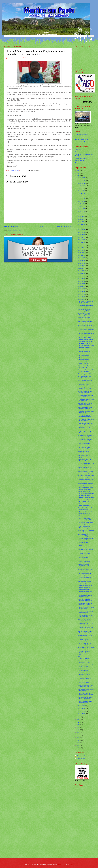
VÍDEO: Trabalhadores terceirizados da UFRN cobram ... (84, 566)
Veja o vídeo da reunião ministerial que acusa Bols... (85, 452)
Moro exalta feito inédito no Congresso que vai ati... (85, 318)
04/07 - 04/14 (82, 276)
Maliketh (59, 864)
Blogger (71, 864)
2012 (78, 745)
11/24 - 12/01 (82, 191)
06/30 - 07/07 (82, 245)
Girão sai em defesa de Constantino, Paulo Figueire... (86, 549)
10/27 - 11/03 (82, 201)
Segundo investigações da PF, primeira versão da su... (85, 586)
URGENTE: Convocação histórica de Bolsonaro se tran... (85, 653)
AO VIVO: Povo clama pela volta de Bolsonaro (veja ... (85, 674)
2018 (78, 730)
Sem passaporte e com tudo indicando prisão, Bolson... (85, 314)
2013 (78, 743)
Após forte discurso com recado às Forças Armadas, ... (86, 396)
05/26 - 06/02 (82, 258)
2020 (78, 725)
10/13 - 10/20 (82, 206)
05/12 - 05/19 (82, 263)
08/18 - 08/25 (82, 227)
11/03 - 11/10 (82, 199)
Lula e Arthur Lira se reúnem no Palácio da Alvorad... (86, 359)
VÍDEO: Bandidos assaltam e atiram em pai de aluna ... (85, 574)
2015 (78, 738)
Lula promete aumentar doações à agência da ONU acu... (86, 302)
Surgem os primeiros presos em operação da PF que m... (86, 535)
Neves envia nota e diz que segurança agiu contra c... (85, 582)
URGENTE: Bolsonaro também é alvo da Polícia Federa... (86, 539)
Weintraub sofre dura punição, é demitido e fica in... (86, 596)
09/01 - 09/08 (82, 222)
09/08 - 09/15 (82, 219)
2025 (78, 173)
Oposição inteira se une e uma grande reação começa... (85, 392)
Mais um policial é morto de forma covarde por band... (85, 632)
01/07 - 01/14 (82, 714)
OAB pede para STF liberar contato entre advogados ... (85, 428)
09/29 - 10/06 (82, 212)
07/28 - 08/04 (82, 235)
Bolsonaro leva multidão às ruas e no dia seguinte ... (86, 523)
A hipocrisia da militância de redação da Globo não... (85, 604)
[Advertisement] (82, 829)
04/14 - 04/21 (82, 273)
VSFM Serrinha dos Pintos (81, 135)
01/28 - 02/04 (82, 706)
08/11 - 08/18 (82, 230)
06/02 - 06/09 (82, 255)
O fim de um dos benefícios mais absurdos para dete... (86, 464)
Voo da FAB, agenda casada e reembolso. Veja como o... (85, 620)
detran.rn (77, 163)
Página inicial (38, 226)
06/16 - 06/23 (82, 250)
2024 (78, 176)
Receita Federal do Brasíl (81, 158)
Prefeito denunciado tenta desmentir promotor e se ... (85, 416)
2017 (78, 733)
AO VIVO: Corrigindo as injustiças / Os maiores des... (85, 600)
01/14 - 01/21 (82, 711)
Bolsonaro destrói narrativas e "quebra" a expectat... (85, 658)
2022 (78, 720)
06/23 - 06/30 (82, 248)
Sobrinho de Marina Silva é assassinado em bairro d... (85, 678)
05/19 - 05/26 (82, 261)
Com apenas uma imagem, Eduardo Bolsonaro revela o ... (86, 496)
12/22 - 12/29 (82, 181)
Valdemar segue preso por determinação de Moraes (85, 310)
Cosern (77, 152)
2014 (78, 740)
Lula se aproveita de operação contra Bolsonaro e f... (85, 513)
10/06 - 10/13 (82, 209)
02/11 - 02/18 (82, 297)
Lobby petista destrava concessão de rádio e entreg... (86, 608)
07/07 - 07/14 (82, 242)
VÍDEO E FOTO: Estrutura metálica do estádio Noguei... (86, 338)
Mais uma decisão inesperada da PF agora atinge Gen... (86, 690)
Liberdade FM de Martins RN (82, 142)
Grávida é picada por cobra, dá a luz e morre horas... (86, 480)
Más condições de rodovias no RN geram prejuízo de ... (85, 342)
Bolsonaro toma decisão (84, 516)
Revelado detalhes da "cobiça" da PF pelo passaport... (86, 501)
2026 (78, 171)
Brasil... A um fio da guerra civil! (86, 381)
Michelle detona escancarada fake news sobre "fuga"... (85, 468)
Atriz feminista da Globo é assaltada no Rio (84, 377)
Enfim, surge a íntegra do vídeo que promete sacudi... (86, 424)
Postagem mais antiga (64, 226)
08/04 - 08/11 (82, 232)
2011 (78, 748)
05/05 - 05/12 (82, 266)
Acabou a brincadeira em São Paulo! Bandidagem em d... (85, 698)
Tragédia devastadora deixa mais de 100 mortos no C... (86, 670)
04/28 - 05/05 (82, 268)
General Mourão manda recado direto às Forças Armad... (85, 488)
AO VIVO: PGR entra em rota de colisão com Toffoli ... (86, 682)
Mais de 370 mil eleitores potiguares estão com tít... (85, 456)
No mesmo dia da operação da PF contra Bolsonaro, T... (86, 436)
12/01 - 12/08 (82, 188)
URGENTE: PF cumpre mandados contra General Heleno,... (85, 544)
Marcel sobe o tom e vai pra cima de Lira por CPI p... (86, 355)
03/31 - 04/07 (82, 279)
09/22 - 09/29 (82, 214)
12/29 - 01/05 (82, 178)
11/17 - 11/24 (82, 193)
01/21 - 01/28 (82, 709)
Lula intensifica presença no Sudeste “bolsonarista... (85, 561)
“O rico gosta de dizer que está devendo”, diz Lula (85, 666)
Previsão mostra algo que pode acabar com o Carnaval (85, 322)
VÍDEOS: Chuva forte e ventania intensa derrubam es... (86, 346)
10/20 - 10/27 (82, 204)
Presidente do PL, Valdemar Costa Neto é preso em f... (85, 557)
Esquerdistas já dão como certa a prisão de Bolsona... (86, 363)
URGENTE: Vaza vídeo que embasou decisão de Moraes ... (86, 440)
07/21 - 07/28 (82, 237)
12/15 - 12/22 (82, 183)
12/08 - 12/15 (82, 186)
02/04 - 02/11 (82, 299)
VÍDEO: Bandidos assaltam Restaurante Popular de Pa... (85, 460)
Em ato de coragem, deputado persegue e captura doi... (85, 408)
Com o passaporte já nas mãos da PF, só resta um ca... (86, 420)
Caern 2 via (78, 150)
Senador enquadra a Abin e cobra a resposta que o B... (86, 371)
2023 (78, 717)
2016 (78, 735)
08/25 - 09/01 (82, 224)
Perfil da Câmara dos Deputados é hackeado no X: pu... (86, 306)
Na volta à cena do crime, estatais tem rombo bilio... (86, 400)
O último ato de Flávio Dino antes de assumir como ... (85, 553)
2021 (78, 722)
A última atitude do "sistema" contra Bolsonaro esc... (85, 636)
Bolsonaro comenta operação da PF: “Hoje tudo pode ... (86, 484)
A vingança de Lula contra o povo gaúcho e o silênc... (85, 662)
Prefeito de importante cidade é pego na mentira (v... (85, 509)
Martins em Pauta (81, 756)
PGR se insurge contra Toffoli (85, 374)
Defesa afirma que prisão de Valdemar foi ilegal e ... (85, 527)
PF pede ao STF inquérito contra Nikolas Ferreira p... (86, 476)
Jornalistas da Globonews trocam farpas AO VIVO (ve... (86, 412)
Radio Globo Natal (80, 137)
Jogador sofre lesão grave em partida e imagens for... (85, 351)
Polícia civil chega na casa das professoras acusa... (85, 702)
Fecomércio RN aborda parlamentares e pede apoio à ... (86, 591)
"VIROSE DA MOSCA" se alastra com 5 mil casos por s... (86, 644)
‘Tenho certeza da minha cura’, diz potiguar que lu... (85, 448)
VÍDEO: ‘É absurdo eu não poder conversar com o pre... (86, 334)
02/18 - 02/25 (82, 294)
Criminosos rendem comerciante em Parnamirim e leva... (86, 330)
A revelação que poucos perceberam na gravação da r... (86, 388)
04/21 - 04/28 (82, 271)
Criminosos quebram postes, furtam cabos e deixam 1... (85, 578)
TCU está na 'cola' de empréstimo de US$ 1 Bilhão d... (86, 367)
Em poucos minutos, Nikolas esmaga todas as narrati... (85, 404)
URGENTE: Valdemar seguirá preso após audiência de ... (85, 384)
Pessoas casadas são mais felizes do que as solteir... (86, 326)
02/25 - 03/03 (82, 292)
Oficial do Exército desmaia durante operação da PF (85, 519)
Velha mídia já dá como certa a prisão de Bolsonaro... (85, 505)
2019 (78, 727)
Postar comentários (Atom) (15, 230)
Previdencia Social (79, 160)
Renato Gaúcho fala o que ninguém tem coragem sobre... (86, 694)
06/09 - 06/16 (82, 253)
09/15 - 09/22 (82, 217)
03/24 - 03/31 (82, 281)
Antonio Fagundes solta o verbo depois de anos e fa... (86, 624)
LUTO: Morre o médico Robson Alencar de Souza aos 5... (86, 444)
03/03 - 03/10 (82, 289)
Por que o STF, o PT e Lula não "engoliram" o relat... (86, 616)
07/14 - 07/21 (82, 240)
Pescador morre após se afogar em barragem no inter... (85, 570)
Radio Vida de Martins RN (81, 139)
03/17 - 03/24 (82, 284)
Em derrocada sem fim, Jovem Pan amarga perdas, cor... (85, 472)
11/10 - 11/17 (82, 196)
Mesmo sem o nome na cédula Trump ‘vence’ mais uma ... (85, 686)
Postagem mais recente (12, 226)
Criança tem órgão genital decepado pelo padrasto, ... (85, 640)
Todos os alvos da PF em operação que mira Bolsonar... (86, 492)
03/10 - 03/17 (82, 286)
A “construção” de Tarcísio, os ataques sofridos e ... (85, 612)
